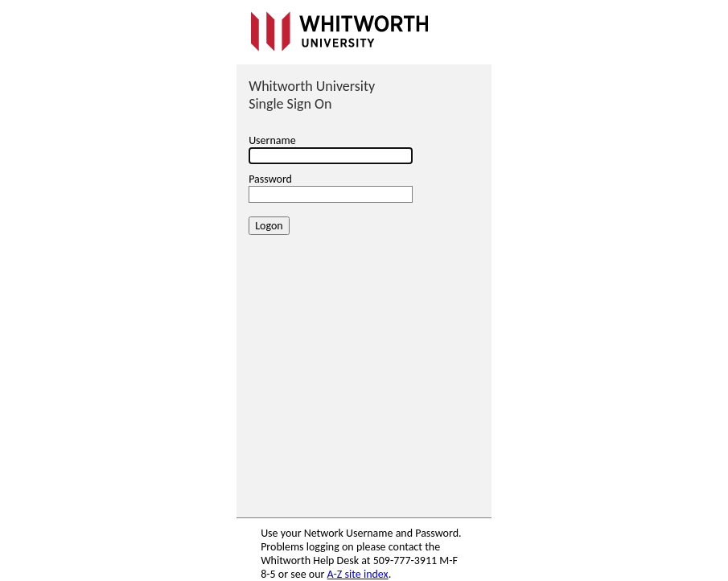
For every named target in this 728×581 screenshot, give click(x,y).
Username (272, 140)
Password (270, 179)
